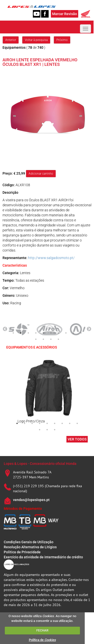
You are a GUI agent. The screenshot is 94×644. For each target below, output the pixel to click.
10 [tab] (81, 333)
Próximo (62, 40)
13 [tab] (51, 339)
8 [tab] (66, 333)
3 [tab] (28, 333)
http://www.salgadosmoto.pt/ (51, 258)
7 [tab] (58, 333)
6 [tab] (51, 333)
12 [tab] (43, 339)
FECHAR (42, 630)
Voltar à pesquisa (36, 40)
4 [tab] (36, 333)
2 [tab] (21, 333)
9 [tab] (73, 333)
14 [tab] (58, 339)
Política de (42, 640)
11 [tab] (36, 339)
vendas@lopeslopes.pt (31, 500)
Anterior (11, 40)
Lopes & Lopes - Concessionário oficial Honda (40, 464)
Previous (5, 329)
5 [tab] (43, 333)
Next (89, 329)
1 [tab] (13, 333)
